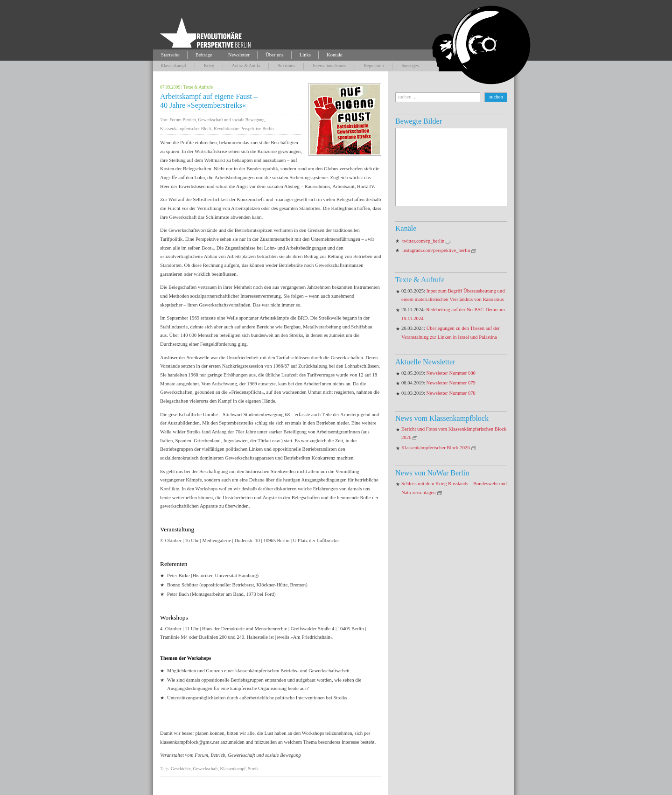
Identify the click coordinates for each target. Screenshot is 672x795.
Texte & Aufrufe (198, 87)
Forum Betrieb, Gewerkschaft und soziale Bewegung (217, 120)
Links (305, 55)
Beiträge (204, 55)
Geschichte (181, 769)
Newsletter (239, 55)
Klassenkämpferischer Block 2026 (436, 448)
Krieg (209, 66)
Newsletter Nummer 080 (451, 373)
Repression (374, 66)
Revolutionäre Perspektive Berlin (244, 129)
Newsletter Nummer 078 (451, 393)
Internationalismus (329, 66)
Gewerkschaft (205, 769)
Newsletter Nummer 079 (451, 383)
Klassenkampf (173, 66)
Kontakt (335, 55)
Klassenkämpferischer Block (186, 129)
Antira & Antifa (246, 66)
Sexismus (286, 66)
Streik (253, 769)
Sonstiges (410, 66)
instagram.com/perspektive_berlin (436, 250)
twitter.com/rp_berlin (423, 241)
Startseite (170, 55)
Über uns (275, 55)
